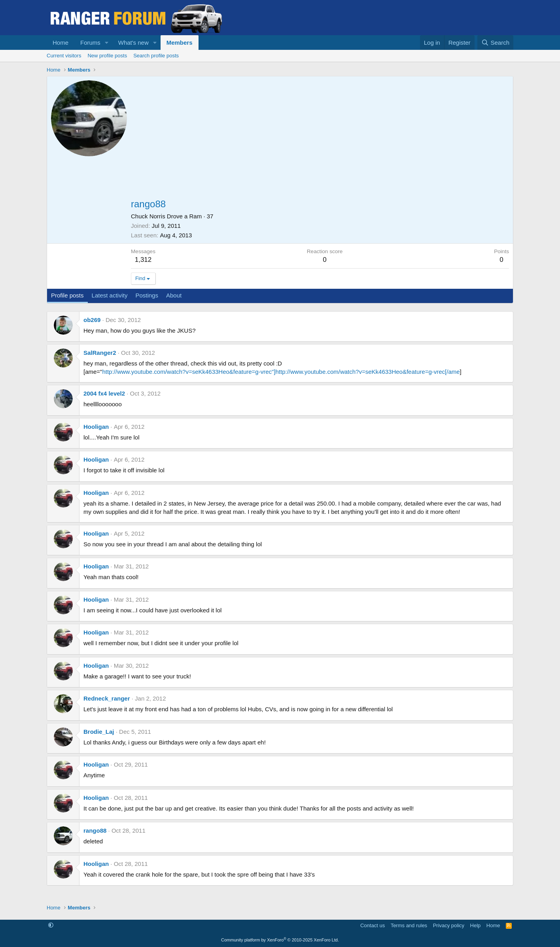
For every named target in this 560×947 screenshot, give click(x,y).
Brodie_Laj (99, 732)
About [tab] (174, 295)
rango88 (95, 831)
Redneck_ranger (107, 698)
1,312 (143, 260)
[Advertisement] (320, 140)
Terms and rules (409, 925)
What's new (133, 43)
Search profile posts (156, 56)
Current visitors (64, 56)
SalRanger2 (100, 353)
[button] (107, 43)
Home (61, 43)
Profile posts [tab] (67, 295)
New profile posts (107, 56)
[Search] (495, 43)
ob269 (92, 320)
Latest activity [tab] (110, 295)
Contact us (373, 925)
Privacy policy (449, 925)
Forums (90, 43)
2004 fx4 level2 (104, 393)
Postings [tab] (147, 295)
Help (476, 925)
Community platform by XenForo (280, 940)
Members (180, 43)
